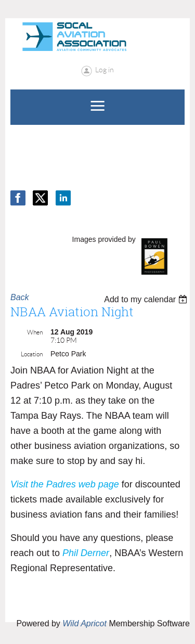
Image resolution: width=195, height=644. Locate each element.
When (35, 332)
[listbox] (147, 299)
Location (32, 354)
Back (20, 297)
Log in (105, 70)
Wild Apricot (84, 623)
